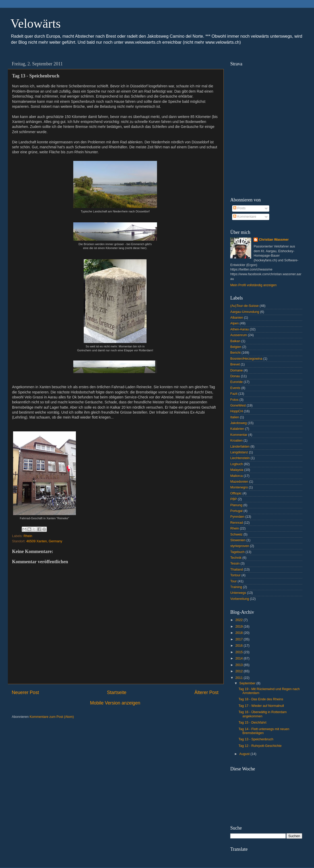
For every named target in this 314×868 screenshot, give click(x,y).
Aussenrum (239, 335)
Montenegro (239, 487)
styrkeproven (240, 546)
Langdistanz (239, 452)
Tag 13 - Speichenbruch (256, 739)
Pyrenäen (237, 517)
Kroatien (236, 441)
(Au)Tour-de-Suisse (245, 306)
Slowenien (238, 540)
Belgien (236, 347)
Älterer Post (206, 692)
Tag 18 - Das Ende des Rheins (261, 699)
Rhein (28, 536)
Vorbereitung (240, 599)
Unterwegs (238, 593)
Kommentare (245, 217)
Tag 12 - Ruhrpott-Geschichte (260, 746)
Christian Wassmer (274, 240)
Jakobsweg (239, 423)
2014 (239, 658)
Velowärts (36, 23)
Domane (237, 370)
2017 (239, 639)
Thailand (237, 570)
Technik (236, 558)
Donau (235, 376)
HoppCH (237, 411)
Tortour (235, 575)
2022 (239, 620)
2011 (239, 678)
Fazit (234, 394)
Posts (239, 208)
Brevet (235, 364)
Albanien (237, 318)
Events (235, 388)
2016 (239, 646)
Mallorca (237, 476)
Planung (236, 505)
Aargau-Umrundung (245, 312)
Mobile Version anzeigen (115, 703)
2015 (239, 652)
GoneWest (238, 405)
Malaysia (237, 470)
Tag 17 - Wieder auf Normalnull (261, 706)
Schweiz (236, 534)
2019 (239, 627)
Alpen (234, 323)
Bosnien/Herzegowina (246, 359)
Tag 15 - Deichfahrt (252, 723)
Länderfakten (240, 447)
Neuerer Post (25, 692)
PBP (234, 499)
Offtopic (236, 493)
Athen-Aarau (240, 329)
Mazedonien (239, 482)
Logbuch (237, 464)
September (248, 683)
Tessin (235, 563)
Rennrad (237, 523)
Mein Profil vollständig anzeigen (253, 285)
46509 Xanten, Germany (44, 541)
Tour (234, 581)
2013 (239, 665)
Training (236, 587)
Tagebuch (237, 552)
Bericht (235, 353)
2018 (239, 633)
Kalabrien (237, 429)
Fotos (234, 400)
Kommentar (239, 435)
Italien (235, 417)
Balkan (235, 341)
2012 (239, 671)
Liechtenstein (240, 458)
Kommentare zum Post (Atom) (52, 717)
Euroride (237, 382)
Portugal (236, 511)
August (245, 754)
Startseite (117, 692)
